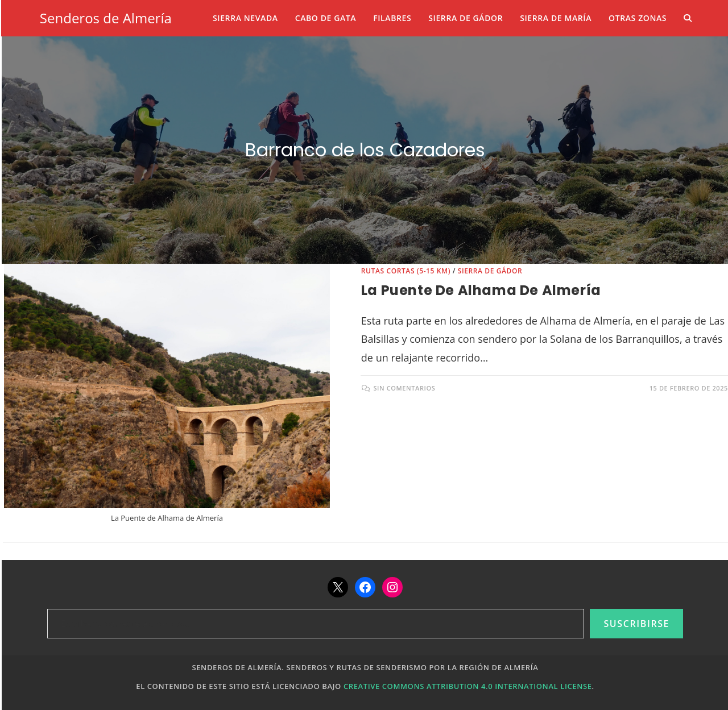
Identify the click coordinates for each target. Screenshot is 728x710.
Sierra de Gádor (490, 271)
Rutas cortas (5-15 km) (406, 271)
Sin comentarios (404, 388)
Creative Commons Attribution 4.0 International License (468, 686)
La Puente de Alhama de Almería (481, 290)
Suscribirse (636, 624)
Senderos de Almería (106, 18)
